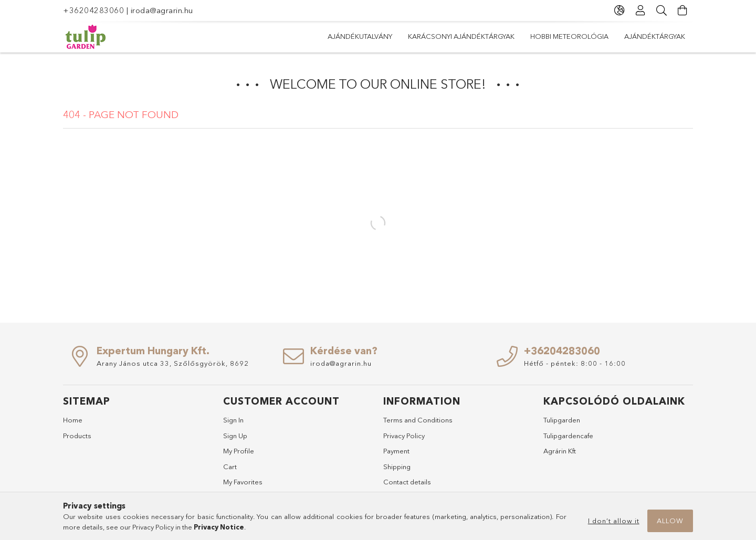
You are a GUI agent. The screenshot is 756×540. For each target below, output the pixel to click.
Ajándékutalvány (653, 36)
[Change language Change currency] (619, 10)
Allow (670, 521)
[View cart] (682, 10)
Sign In (233, 420)
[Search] (661, 10)
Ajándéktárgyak (358, 36)
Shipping (397, 467)
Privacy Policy (404, 436)
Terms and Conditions (418, 420)
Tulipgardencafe (568, 436)
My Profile (239, 451)
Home (73, 420)
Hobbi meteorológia (443, 36)
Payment (396, 451)
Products (77, 436)
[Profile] (640, 10)
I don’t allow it (614, 521)
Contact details (407, 482)
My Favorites (243, 482)
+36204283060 (93, 10)
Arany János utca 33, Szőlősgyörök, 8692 (173, 363)
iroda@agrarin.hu (162, 10)
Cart (230, 467)
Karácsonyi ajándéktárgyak (552, 36)
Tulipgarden (562, 420)
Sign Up (235, 436)
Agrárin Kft (560, 451)
